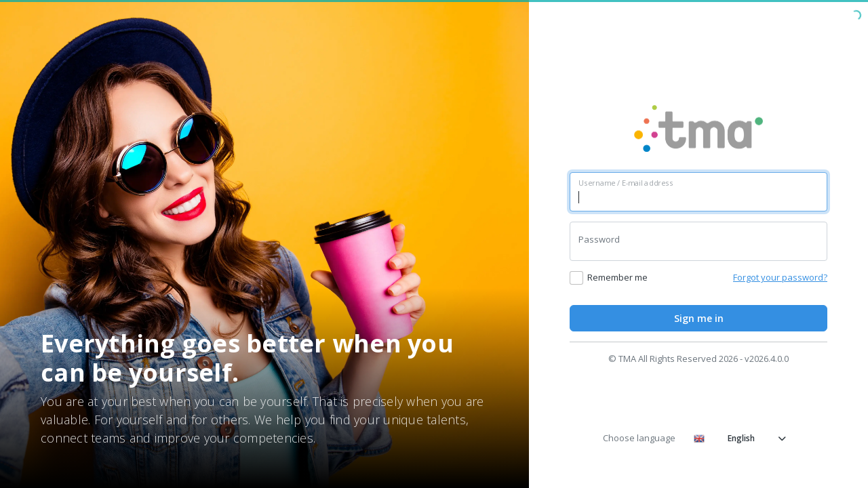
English (740, 438)
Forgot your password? (780, 277)
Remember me (617, 277)
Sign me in (699, 318)
